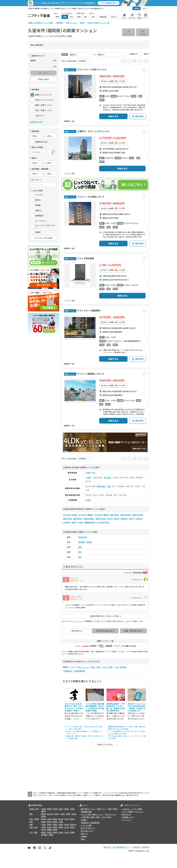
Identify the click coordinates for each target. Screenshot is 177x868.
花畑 (109, 486)
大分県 (67, 832)
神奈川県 (50, 814)
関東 (31, 814)
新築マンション (98, 814)
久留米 (88, 473)
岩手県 (55, 809)
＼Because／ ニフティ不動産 (132, 809)
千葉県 (62, 814)
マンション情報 (86, 825)
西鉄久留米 (101, 486)
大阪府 (44, 825)
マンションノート (77, 621)
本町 (80, 557)
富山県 (61, 819)
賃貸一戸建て (113, 809)
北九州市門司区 (103, 522)
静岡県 (55, 822)
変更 (55, 61)
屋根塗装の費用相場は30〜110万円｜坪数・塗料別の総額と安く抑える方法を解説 (127, 728)
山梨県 (49, 819)
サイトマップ (126, 820)
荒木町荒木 (83, 537)
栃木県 (74, 814)
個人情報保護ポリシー (122, 847)
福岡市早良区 (101, 519)
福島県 (44, 811)
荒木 (94, 473)
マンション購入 (86, 814)
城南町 (89, 542)
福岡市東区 (115, 515)
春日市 (132, 519)
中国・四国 (33, 827)
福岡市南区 (68, 519)
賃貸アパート (102, 809)
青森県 (49, 809)
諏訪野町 (82, 542)
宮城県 (61, 809)
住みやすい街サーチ (88, 828)
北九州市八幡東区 (86, 515)
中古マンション (83, 667)
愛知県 (44, 822)
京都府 (55, 825)
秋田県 (67, 809)
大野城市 (139, 519)
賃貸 (82, 809)
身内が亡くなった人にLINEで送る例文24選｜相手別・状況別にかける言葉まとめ (137, 707)
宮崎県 (72, 832)
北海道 (44, 809)
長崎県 (55, 832)
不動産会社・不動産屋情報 (74, 671)
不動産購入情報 (86, 812)
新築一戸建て (96, 667)
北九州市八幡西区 (102, 515)
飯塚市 (117, 519)
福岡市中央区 (138, 515)
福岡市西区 (78, 519)
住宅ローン (85, 834)
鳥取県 (55, 827)
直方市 (110, 519)
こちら (127, 621)
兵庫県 (49, 825)
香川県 (44, 830)
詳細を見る (113, 116)
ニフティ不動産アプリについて (132, 812)
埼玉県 (57, 814)
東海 (31, 822)
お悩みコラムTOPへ (105, 745)
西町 (80, 552)
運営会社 (107, 847)
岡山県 (49, 827)
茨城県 (68, 814)
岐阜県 (49, 822)
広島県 (44, 827)
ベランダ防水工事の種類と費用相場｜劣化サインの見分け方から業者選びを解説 (95, 707)
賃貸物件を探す (37, 122)
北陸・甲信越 (34, 819)
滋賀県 (61, 825)
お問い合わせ (126, 814)
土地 (117, 667)
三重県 (61, 822)
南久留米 (108, 478)
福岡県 (44, 832)
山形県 (72, 809)
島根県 (61, 827)
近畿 (31, 825)
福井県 (72, 819)
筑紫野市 (124, 519)
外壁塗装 (84, 836)
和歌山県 (73, 825)
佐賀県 (49, 832)
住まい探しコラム (87, 831)
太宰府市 (67, 522)
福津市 (74, 522)
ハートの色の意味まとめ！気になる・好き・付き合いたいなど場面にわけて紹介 (127, 732)
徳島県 (72, 827)
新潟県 (44, 819)
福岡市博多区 (126, 515)
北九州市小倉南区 (70, 515)
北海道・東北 (34, 809)
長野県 (55, 819)
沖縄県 (51, 835)
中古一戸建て (108, 667)
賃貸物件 (123, 667)
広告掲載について (128, 817)
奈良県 (67, 825)
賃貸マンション (90, 809)
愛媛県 (49, 830)
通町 (80, 547)
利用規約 (136, 847)
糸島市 (81, 522)
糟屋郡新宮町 (90, 522)
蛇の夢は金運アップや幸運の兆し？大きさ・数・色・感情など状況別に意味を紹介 (116, 707)
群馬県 (44, 816)
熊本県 (61, 832)
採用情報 (145, 847)
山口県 (67, 827)
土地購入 (84, 820)
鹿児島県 (44, 835)
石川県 (67, 819)
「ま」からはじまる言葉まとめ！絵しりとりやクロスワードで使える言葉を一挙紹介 (74, 707)
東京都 (44, 814)
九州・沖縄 (33, 832)
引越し (83, 839)
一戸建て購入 (85, 817)
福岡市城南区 (89, 519)
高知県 (55, 830)
